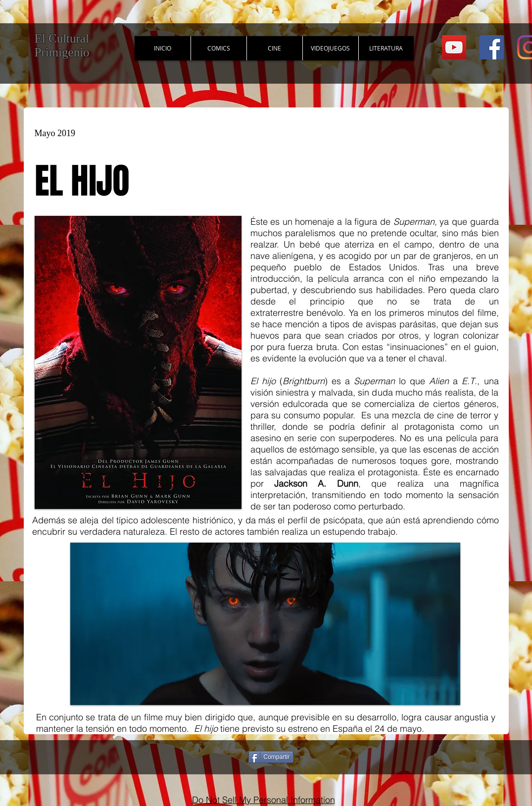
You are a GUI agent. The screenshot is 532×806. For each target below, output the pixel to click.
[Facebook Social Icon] (492, 47)
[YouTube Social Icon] (454, 47)
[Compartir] (271, 757)
